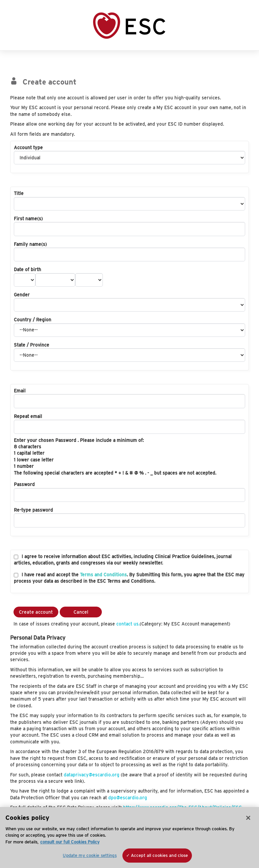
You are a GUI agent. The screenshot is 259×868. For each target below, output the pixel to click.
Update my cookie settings (90, 855)
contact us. (128, 624)
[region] (129, 838)
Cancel (81, 612)
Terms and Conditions (103, 575)
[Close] (248, 818)
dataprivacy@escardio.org (92, 775)
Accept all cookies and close (160, 855)
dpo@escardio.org (128, 798)
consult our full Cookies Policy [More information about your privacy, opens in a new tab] (70, 842)
